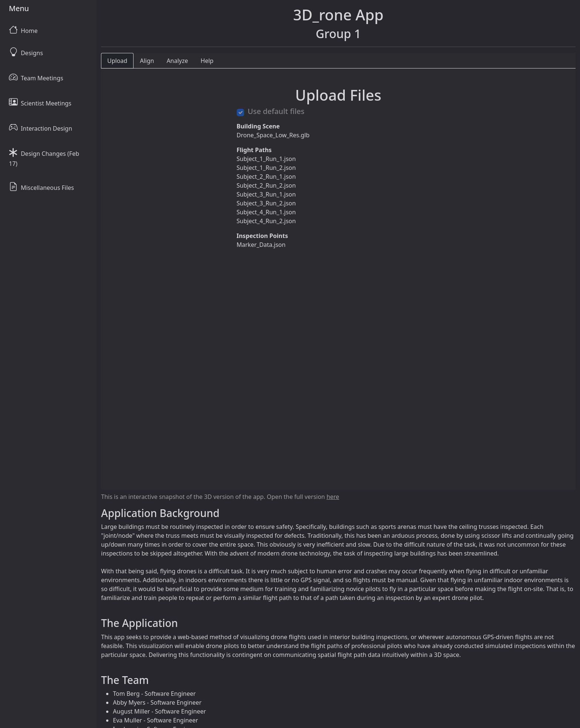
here (333, 497)
